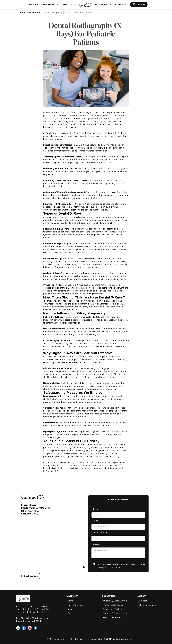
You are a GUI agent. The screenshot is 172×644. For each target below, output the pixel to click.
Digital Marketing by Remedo (118, 639)
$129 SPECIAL (32, 4)
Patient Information (147, 605)
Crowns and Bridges (112, 609)
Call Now (140, 4)
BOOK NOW (121, 4)
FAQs (70, 613)
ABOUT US (69, 4)
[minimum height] (118, 553)
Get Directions (31, 576)
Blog (70, 609)
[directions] (84, 568)
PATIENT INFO (103, 4)
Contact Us (143, 601)
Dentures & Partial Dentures (116, 613)
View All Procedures (112, 617)
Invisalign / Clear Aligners (115, 601)
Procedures (35, 13)
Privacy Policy (95, 639)
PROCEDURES (51, 4)
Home (23, 13)
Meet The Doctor (75, 605)
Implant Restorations (113, 605)
